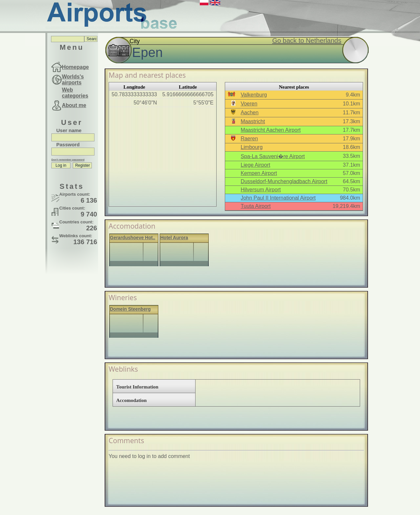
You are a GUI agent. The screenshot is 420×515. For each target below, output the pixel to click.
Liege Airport (255, 165)
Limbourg (252, 147)
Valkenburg (254, 95)
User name (69, 130)
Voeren (249, 104)
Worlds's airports (73, 80)
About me (74, 105)
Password (68, 144)
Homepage (75, 67)
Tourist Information (137, 387)
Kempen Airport (259, 173)
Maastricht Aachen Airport (271, 130)
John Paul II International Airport (278, 198)
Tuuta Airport (256, 206)
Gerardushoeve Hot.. (133, 238)
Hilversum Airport (261, 190)
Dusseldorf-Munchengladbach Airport (284, 181)
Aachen (249, 113)
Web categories (75, 93)
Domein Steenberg (130, 309)
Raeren (249, 139)
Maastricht (253, 121)
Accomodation (131, 400)
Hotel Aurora (174, 238)
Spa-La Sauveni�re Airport (273, 156)
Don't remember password (68, 160)
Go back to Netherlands (307, 41)
